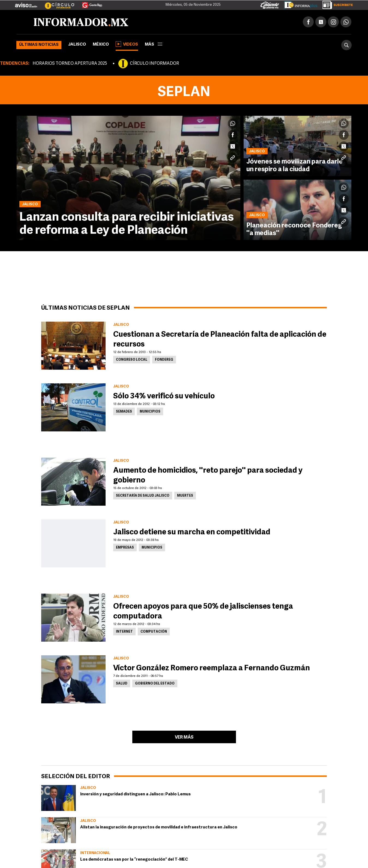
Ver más (184, 737)
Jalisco (77, 45)
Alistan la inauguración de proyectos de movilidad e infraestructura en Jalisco (159, 827)
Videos (127, 44)
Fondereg (164, 360)
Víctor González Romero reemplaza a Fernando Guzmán (212, 668)
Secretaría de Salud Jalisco (143, 496)
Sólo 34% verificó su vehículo (164, 396)
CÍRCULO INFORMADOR (154, 64)
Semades (124, 412)
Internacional (95, 853)
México (101, 45)
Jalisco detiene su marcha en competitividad (192, 532)
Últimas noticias (39, 45)
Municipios (150, 412)
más (154, 45)
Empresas (125, 548)
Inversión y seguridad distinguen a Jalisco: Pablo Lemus (135, 794)
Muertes (185, 496)
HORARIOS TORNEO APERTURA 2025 (70, 64)
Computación (154, 632)
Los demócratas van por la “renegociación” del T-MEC (134, 860)
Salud (122, 684)
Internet (124, 632)
